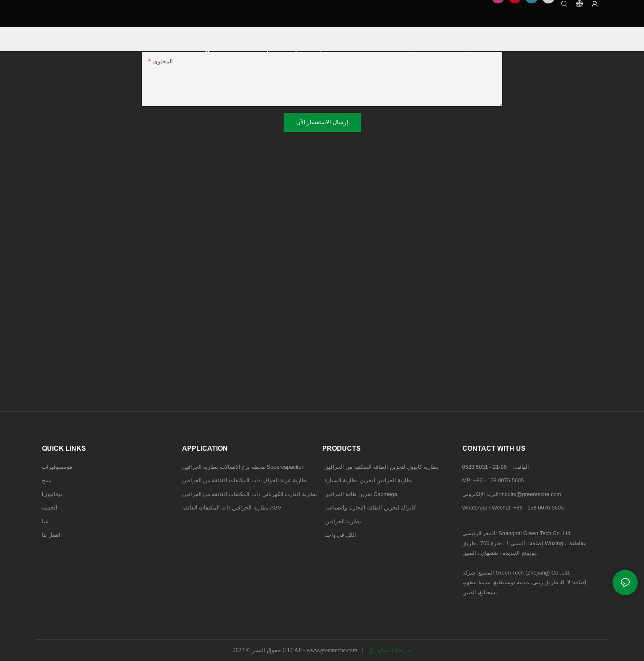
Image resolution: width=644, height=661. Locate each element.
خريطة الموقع (390, 650)
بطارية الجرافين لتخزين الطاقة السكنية (322, 159)
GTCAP (52, 35)
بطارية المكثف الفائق (185, 159)
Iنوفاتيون (52, 494)
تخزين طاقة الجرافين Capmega (361, 494)
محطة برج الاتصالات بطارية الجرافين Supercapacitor (244, 467)
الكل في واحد (341, 535)
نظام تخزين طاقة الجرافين (192, 172)
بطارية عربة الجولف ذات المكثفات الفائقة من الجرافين (245, 480)
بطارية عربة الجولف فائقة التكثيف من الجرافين (390, 83)
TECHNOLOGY (91, 35)
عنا (45, 521)
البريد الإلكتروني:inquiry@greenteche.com (513, 494)
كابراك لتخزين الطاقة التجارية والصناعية (369, 508)
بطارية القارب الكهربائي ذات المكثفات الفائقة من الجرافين (250, 494)
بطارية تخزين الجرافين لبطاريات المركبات (442, 159)
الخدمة (50, 508)
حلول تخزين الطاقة (357, 109)
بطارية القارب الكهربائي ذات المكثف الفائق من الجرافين (228, 96)
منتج (47, 480)
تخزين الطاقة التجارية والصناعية (313, 172)
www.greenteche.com (332, 650)
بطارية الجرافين (411, 172)
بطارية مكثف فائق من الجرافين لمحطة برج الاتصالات (224, 83)
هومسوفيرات (57, 467)
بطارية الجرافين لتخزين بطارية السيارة (369, 480)
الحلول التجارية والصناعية (189, 122)
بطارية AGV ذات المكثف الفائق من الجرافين (388, 96)
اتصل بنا (51, 535)
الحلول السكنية (177, 109)
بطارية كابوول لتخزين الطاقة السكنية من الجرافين (382, 467)
